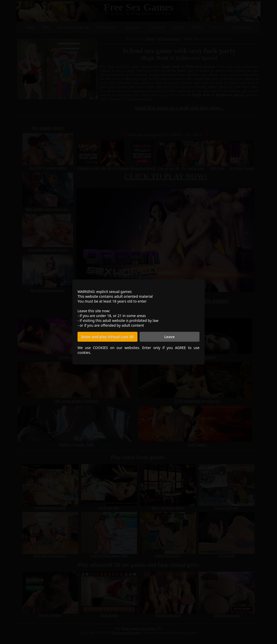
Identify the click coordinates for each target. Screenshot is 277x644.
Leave (170, 337)
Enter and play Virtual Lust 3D (107, 337)
